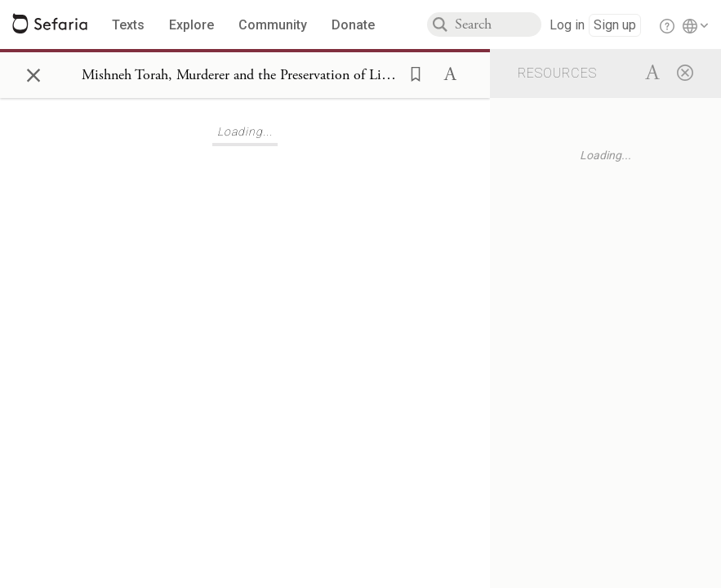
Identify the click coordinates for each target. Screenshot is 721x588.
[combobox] (498, 24)
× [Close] (33, 73)
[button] (411, 73)
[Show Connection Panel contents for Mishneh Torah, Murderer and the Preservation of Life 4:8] (240, 75)
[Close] (685, 72)
